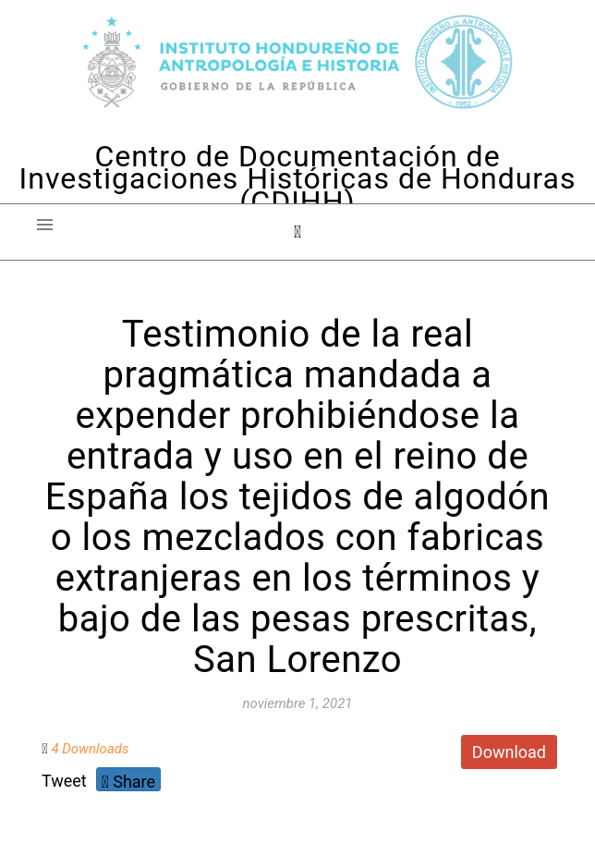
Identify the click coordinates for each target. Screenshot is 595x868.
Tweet (64, 781)
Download (509, 752)
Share (128, 782)
